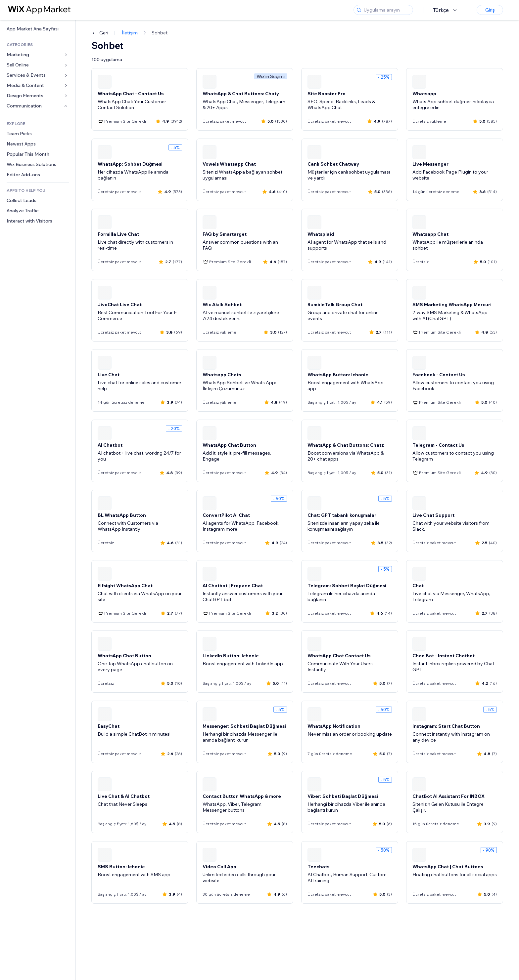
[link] (38, 29)
